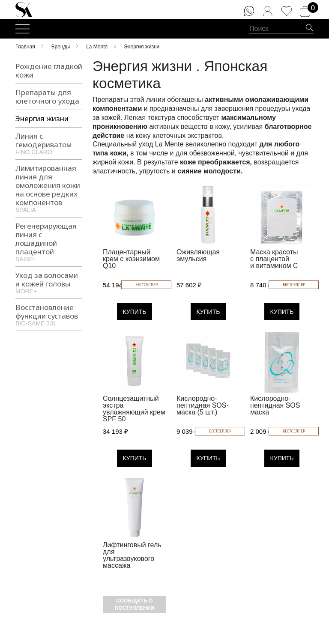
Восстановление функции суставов (49, 314)
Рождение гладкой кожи (49, 70)
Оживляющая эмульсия (198, 255)
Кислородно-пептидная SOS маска (275, 405)
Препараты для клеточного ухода (47, 97)
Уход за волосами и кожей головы (49, 282)
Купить (134, 312)
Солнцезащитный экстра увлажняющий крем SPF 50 (134, 409)
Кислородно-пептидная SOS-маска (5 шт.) (203, 405)
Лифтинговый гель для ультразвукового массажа (132, 555)
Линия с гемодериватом (49, 143)
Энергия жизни (42, 118)
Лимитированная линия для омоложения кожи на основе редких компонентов (49, 188)
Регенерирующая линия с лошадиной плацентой (49, 241)
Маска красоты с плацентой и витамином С (274, 259)
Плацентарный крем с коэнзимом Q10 (131, 259)
